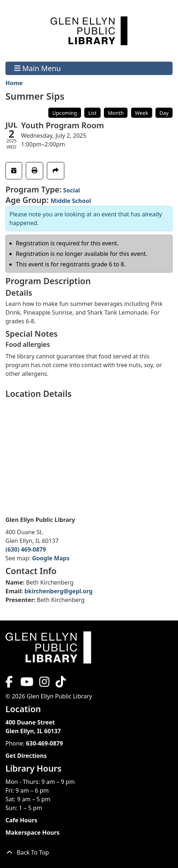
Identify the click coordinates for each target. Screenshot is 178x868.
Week (142, 113)
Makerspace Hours (33, 832)
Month (116, 113)
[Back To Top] (89, 852)
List (92, 113)
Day (164, 113)
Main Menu (38, 68)
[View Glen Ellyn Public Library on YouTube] (26, 684)
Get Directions (26, 756)
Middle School (71, 201)
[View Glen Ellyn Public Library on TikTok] (60, 684)
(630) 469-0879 (26, 549)
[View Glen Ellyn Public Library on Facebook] (10, 684)
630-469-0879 (45, 743)
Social (72, 190)
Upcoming (65, 113)
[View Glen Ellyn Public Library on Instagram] (44, 684)
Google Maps (51, 558)
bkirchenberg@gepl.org (58, 591)
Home (14, 83)
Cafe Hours (21, 820)
